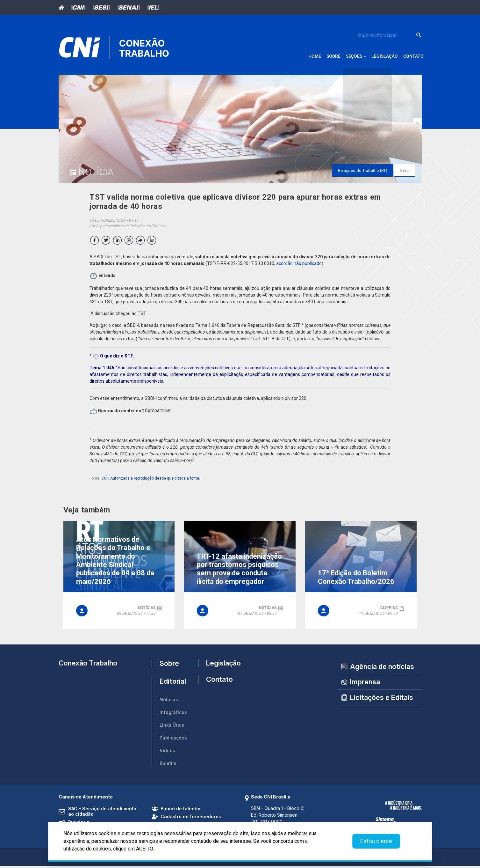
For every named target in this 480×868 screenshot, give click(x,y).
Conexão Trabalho (88, 665)
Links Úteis (172, 727)
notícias (147, 610)
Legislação (221, 665)
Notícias (169, 702)
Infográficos (173, 714)
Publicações (173, 740)
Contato (219, 684)
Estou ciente (376, 841)
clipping (389, 610)
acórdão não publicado (299, 266)
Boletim (168, 765)
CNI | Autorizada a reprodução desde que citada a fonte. (151, 481)
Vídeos (167, 753)
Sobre (169, 665)
